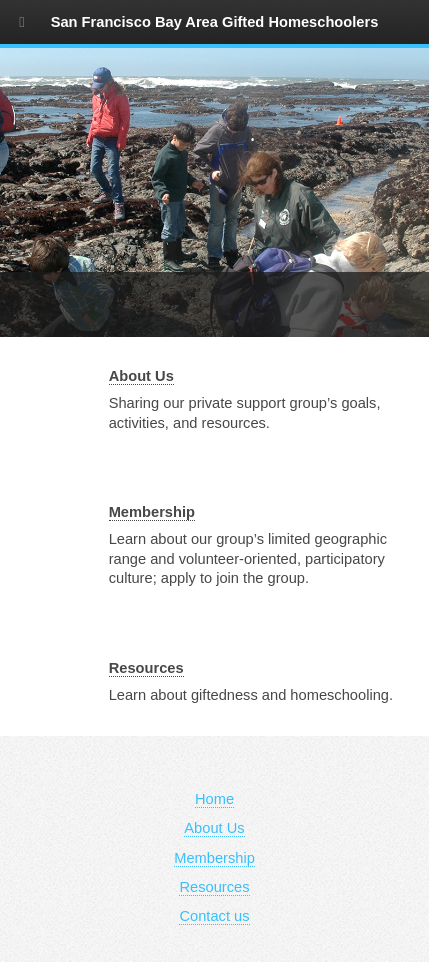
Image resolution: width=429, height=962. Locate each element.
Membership (152, 512)
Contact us (214, 916)
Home (214, 799)
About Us (141, 376)
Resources (146, 668)
